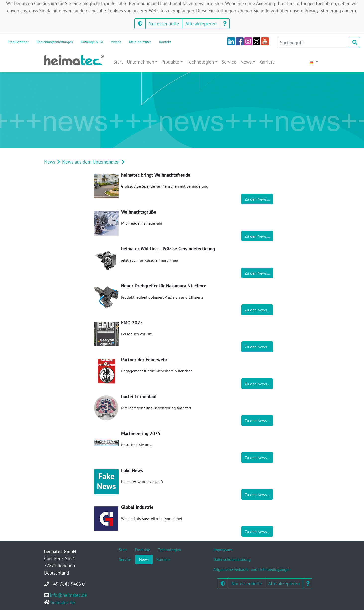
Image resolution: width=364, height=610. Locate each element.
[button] (140, 24)
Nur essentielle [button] (164, 24)
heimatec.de (63, 602)
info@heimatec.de (68, 595)
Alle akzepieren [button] (201, 24)
